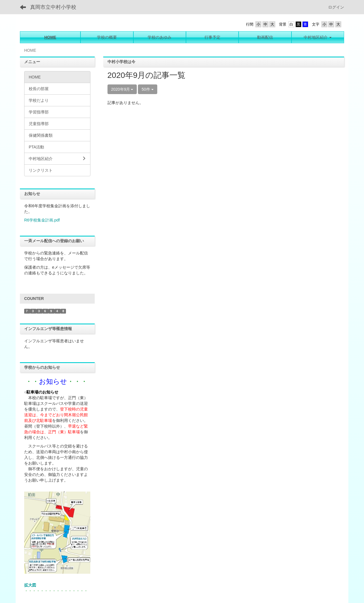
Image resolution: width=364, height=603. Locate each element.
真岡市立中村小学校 (53, 7)
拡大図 (30, 585)
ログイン (336, 7)
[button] (318, 37)
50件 (147, 89)
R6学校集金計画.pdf (42, 220)
